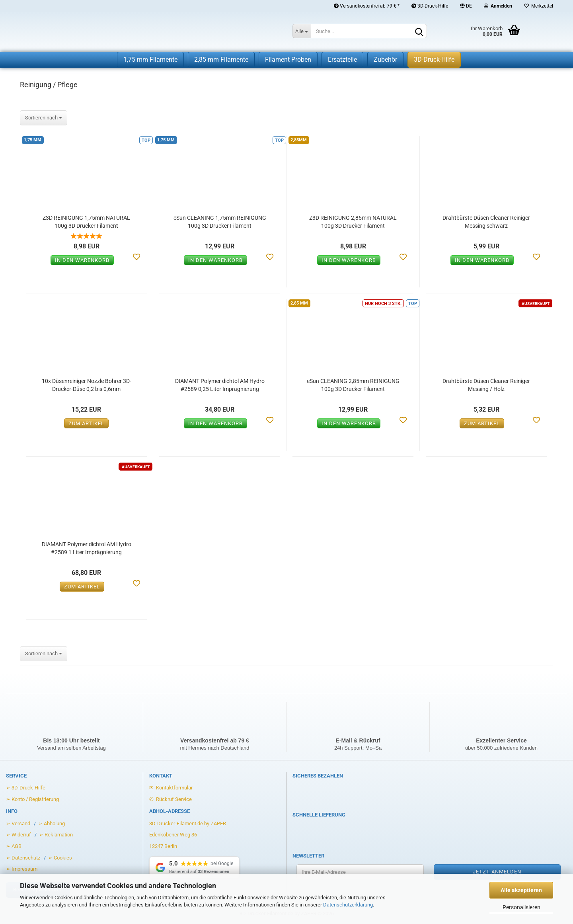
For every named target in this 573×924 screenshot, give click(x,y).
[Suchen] (419, 31)
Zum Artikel (86, 423)
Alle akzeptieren (521, 890)
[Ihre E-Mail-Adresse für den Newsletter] (360, 872)
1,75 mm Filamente (150, 60)
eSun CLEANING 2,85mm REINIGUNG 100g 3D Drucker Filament (353, 385)
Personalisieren (521, 907)
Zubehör (385, 60)
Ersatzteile (342, 60)
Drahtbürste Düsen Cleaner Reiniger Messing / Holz (486, 385)
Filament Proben (288, 60)
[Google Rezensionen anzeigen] (194, 867)
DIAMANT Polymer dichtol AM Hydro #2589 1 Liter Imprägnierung (87, 548)
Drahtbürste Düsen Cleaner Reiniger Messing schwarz (486, 222)
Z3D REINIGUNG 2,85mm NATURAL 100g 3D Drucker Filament (353, 222)
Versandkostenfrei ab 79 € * (367, 6)
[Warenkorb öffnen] (482, 32)
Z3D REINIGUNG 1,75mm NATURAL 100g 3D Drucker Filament (86, 222)
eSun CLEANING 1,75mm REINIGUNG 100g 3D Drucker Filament (220, 222)
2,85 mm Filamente (221, 60)
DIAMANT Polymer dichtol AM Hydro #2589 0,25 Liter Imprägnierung (220, 385)
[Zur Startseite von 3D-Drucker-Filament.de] (140, 32)
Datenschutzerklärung (348, 905)
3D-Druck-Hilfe (430, 6)
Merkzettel (539, 6)
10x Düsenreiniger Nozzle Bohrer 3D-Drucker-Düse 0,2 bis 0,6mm (87, 385)
